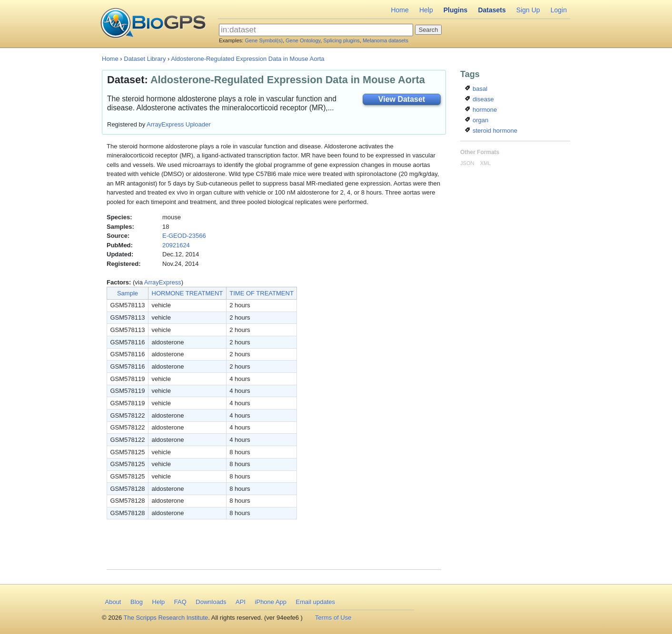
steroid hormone (491, 131)
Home (400, 10)
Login (559, 10)
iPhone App (271, 602)
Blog (137, 602)
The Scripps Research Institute (166, 618)
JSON (467, 163)
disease (479, 99)
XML (486, 163)
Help (426, 10)
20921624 (176, 245)
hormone (481, 110)
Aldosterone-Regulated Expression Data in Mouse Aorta (247, 59)
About (113, 602)
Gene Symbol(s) (263, 40)
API (241, 602)
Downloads (211, 602)
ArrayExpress (163, 282)
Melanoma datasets (385, 40)
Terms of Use (333, 618)
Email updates (316, 602)
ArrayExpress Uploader (178, 124)
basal (476, 89)
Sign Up (528, 10)
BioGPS (153, 24)
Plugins (456, 10)
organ (477, 120)
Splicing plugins (341, 40)
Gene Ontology (303, 40)
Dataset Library (145, 59)
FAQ (180, 602)
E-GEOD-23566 (184, 236)
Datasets (492, 10)
